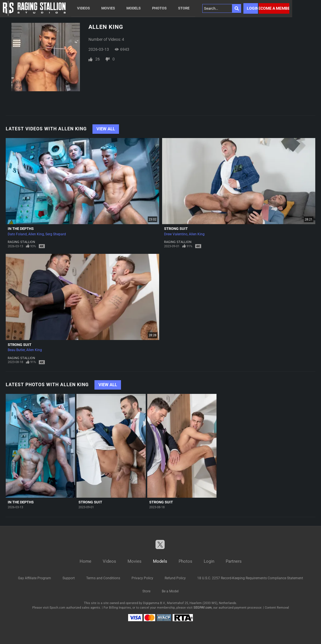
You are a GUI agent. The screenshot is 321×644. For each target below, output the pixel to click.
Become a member (274, 8)
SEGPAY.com (203, 608)
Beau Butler (16, 350)
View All (106, 129)
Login (252, 8)
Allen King (36, 234)
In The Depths (21, 229)
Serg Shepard (56, 234)
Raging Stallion (21, 242)
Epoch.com (57, 608)
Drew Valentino (176, 234)
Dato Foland (17, 234)
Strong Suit (176, 229)
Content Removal (277, 608)
